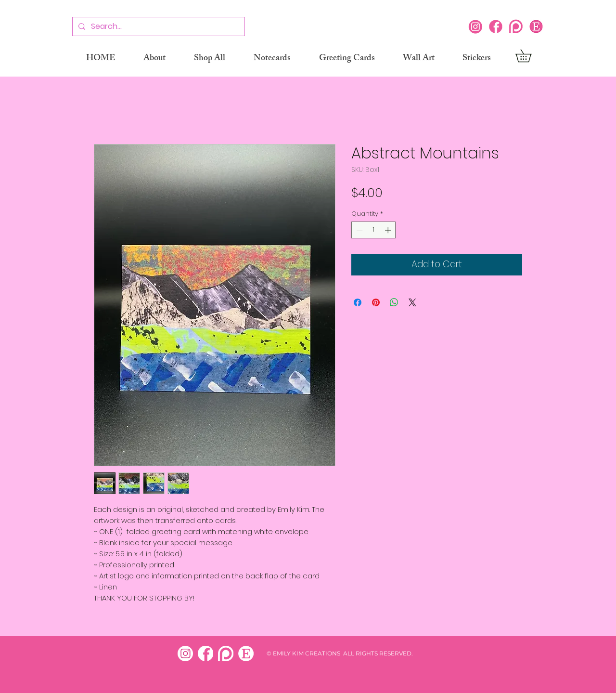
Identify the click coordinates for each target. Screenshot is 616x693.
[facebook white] (205, 654)
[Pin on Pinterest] (376, 302)
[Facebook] (496, 26)
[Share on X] (412, 302)
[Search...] (158, 27)
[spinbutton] (374, 230)
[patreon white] (226, 654)
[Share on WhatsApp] (394, 302)
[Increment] (389, 230)
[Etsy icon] (536, 26)
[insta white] (185, 654)
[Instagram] (475, 26)
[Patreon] (516, 26)
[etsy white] (246, 654)
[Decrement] (359, 230)
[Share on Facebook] (358, 302)
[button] (530, 56)
